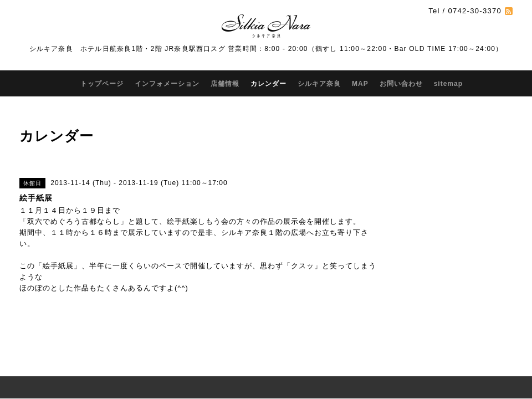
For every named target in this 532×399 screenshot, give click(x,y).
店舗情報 (225, 84)
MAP (360, 84)
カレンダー (268, 84)
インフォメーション (167, 84)
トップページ (102, 84)
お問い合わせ (401, 84)
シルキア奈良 (319, 84)
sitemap (448, 84)
